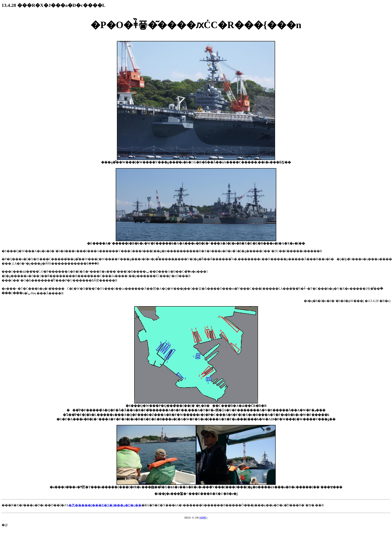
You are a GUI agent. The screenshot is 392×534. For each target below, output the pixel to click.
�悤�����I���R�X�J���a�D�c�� (105, 505)
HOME (203, 518)
